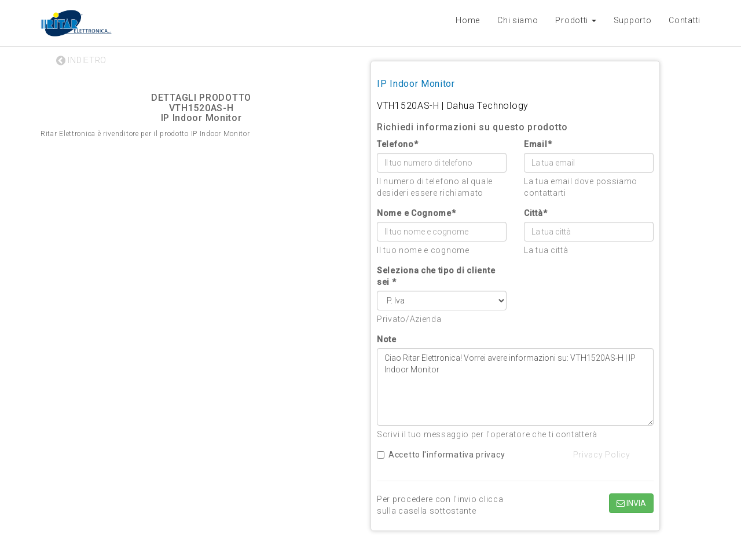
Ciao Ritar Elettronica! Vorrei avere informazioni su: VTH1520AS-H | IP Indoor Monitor (515, 387)
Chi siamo (518, 20)
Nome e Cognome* (417, 213)
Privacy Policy (602, 455)
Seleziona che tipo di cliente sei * (436, 276)
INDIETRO (81, 60)
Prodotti (575, 20)
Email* (538, 144)
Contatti (685, 20)
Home (468, 20)
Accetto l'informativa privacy (441, 455)
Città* (535, 213)
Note (387, 339)
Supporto (633, 20)
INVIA (631, 503)
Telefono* (397, 144)
